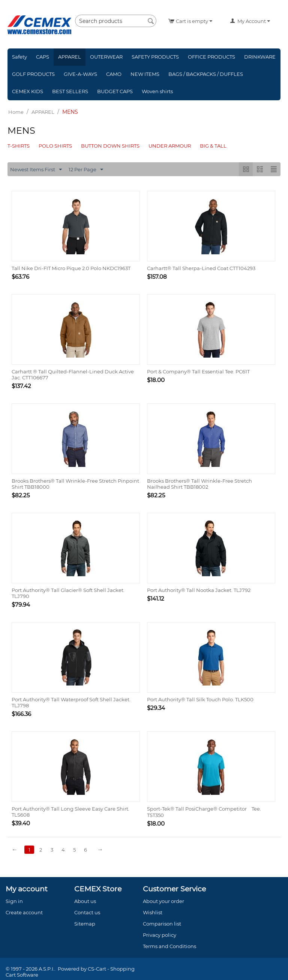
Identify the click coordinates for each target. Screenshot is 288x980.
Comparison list (162, 924)
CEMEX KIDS (28, 91)
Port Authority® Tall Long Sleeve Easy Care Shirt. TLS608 (70, 812)
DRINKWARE (260, 57)
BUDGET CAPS (115, 91)
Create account (24, 912)
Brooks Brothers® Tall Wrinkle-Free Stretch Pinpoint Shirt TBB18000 (75, 484)
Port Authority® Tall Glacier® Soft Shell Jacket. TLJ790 (68, 593)
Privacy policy (160, 935)
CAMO (114, 74)
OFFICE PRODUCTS (211, 57)
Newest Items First (36, 170)
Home (16, 112)
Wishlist (153, 912)
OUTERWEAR (106, 57)
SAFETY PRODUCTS (155, 57)
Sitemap (85, 924)
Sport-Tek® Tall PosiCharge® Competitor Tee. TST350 (204, 812)
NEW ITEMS (145, 74)
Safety (19, 57)
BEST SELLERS (70, 91)
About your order (163, 901)
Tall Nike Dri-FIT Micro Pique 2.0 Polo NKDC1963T (71, 268)
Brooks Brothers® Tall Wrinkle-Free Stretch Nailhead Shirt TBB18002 (199, 484)
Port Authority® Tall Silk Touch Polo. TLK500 (200, 699)
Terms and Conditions (169, 946)
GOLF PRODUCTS (33, 74)
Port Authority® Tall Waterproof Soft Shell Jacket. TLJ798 (71, 702)
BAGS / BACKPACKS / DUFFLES (206, 74)
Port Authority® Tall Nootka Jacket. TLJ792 (199, 590)
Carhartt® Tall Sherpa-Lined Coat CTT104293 (201, 268)
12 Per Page (86, 170)
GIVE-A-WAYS (80, 74)
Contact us (87, 912)
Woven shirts (157, 91)
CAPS (43, 57)
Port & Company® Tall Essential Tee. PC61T (198, 371)
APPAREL (70, 57)
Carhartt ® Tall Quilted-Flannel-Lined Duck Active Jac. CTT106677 (73, 374)
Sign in (14, 901)
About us (85, 901)
